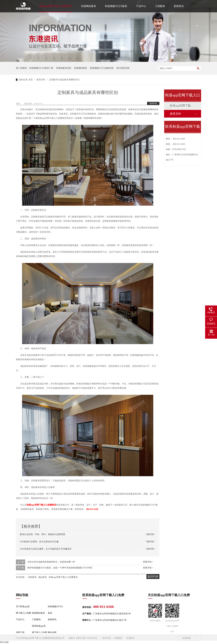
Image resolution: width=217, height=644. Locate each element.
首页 (31, 80)
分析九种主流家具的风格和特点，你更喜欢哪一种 (51, 562)
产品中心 (141, 6)
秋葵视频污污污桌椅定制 (102, 68)
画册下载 (20, 632)
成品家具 (43, 577)
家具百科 (41, 80)
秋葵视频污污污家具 (116, 6)
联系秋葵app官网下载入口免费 (40, 629)
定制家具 (32, 577)
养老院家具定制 (64, 68)
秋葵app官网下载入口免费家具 (63, 577)
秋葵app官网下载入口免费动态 (182, 106)
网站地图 (52, 632)
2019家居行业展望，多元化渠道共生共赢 (39, 542)
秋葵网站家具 (89, 6)
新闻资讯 (179, 6)
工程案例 (160, 6)
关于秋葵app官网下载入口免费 (23, 610)
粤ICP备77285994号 (87, 638)
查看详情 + (148, 562)
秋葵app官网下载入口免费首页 (56, 6)
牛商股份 (118, 638)
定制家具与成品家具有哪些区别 (64, 80)
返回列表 (153, 103)
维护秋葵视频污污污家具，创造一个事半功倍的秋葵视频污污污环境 (60, 568)
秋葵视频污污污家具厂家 (41, 68)
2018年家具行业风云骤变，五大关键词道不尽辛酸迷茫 (46, 549)
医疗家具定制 (123, 68)
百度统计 (131, 638)
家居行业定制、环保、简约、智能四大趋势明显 (42, 534)
